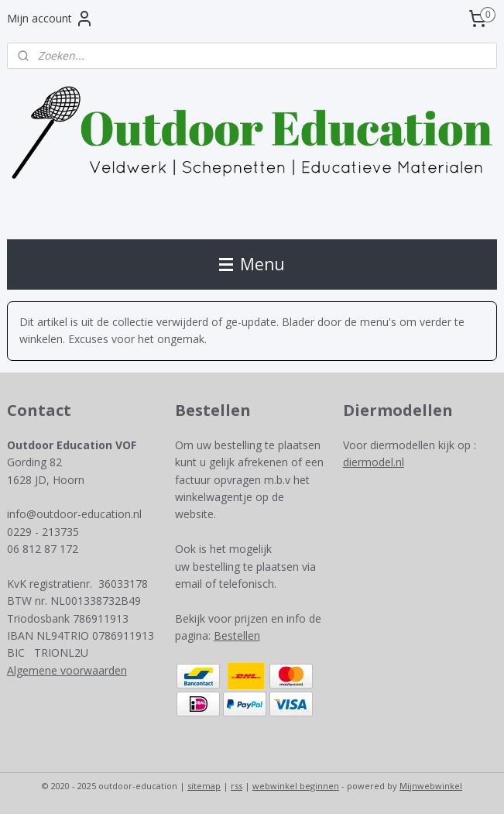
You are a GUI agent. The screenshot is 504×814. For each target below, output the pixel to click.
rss (237, 786)
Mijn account (50, 19)
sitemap (204, 786)
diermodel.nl (374, 462)
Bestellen (237, 635)
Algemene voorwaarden (67, 670)
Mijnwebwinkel (431, 786)
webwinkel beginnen (296, 786)
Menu (252, 264)
